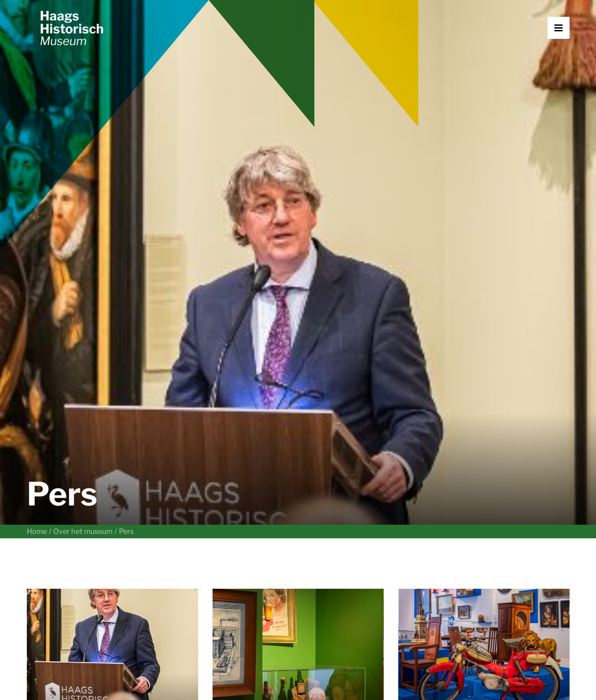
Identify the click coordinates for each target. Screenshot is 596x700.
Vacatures (456, 571)
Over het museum (83, 223)
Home (37, 223)
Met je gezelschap (194, 571)
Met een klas (185, 559)
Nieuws (314, 571)
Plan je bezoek (188, 546)
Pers (446, 584)
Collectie (316, 559)
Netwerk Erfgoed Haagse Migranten (500, 559)
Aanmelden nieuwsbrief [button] (363, 617)
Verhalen (317, 546)
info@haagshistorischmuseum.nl (81, 597)
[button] (570, 47)
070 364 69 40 (53, 609)
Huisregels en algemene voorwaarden (211, 679)
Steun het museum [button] (217, 617)
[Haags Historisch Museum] (93, 47)
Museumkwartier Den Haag (209, 584)
